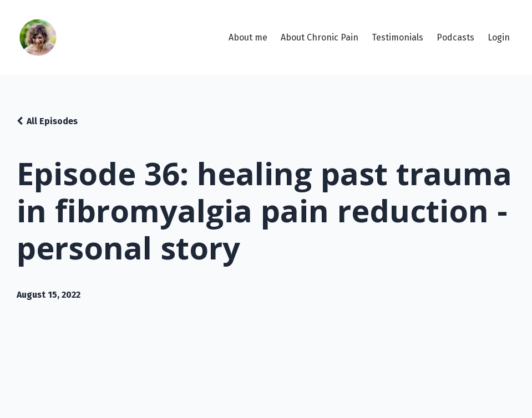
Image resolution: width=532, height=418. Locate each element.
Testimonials (397, 37)
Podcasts (455, 37)
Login (499, 37)
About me (248, 37)
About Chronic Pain (320, 37)
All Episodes (52, 121)
